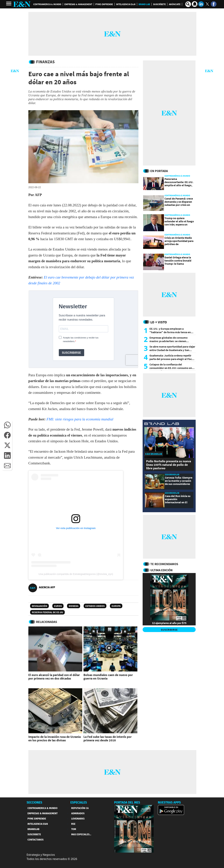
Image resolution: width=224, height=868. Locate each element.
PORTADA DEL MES (127, 802)
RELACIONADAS (47, 622)
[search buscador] (188, 4)
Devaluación (39, 606)
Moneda (74, 606)
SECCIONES (34, 802)
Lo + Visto (159, 322)
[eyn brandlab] (162, 424)
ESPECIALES (79, 802)
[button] (7, 425)
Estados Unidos (95, 606)
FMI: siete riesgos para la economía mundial (80, 419)
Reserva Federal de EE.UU (47, 612)
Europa (116, 606)
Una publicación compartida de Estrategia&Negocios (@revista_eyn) (76, 574)
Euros (58, 606)
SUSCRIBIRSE (169, 630)
